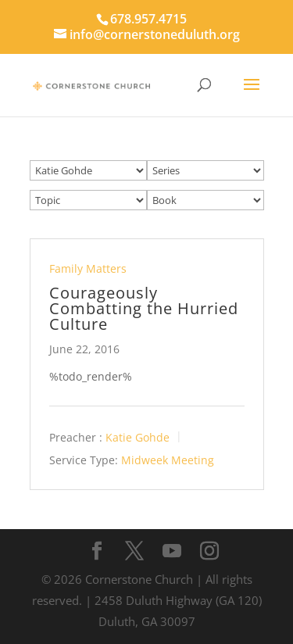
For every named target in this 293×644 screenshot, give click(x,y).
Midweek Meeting (168, 460)
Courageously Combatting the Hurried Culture (144, 308)
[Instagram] (209, 551)
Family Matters (88, 268)
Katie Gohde (138, 437)
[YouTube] (172, 551)
